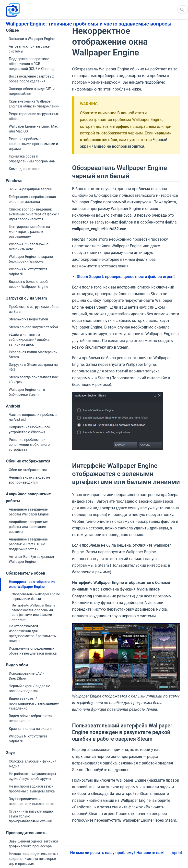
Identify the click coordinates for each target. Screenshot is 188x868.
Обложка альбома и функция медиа (33, 764)
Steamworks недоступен (28, 319)
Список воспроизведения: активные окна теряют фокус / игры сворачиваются (34, 214)
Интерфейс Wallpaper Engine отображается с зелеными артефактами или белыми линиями (33, 612)
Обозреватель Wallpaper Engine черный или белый (36, 596)
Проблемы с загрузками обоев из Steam (34, 309)
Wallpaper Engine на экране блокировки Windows (31, 259)
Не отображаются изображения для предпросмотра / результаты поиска (33, 633)
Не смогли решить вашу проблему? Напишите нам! (117, 853)
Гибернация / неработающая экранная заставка (32, 199)
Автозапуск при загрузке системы (29, 49)
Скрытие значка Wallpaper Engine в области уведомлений (34, 104)
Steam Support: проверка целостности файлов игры (126, 277)
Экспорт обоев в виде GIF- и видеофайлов (32, 91)
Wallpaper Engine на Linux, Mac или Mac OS (33, 129)
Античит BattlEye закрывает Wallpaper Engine (32, 559)
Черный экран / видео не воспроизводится (29, 480)
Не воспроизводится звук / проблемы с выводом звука (32, 789)
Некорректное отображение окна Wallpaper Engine (32, 584)
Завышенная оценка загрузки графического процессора (33, 844)
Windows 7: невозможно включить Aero (29, 247)
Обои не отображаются (28, 470)
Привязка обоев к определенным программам (32, 159)
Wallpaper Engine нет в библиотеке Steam (27, 392)
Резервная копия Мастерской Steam (33, 355)
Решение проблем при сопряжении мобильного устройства (29, 445)
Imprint (176, 853)
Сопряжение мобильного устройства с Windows (29, 430)
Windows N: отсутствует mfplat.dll (28, 272)
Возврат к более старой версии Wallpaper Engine (29, 284)
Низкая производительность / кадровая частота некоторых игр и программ (34, 859)
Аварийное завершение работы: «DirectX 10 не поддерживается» (28, 544)
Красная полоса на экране (30, 729)
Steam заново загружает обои (33, 327)
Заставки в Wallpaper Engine (32, 39)
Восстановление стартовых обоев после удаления (31, 79)
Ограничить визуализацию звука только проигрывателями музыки (31, 816)
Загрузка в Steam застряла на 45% (33, 367)
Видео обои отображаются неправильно (31, 718)
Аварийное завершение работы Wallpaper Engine (29, 512)
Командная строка (24, 169)
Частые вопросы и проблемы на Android (33, 417)
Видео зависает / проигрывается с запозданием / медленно (34, 703)
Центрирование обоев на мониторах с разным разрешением (29, 232)
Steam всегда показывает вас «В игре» (33, 380)
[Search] (183, 10)
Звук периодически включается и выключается (32, 801)
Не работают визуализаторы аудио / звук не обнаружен (32, 776)
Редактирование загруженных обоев (34, 116)
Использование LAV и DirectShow (27, 676)
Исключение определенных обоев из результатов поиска (33, 651)
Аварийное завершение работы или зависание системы (28, 527)
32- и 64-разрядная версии (31, 189)
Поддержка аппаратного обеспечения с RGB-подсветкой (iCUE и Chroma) (32, 64)
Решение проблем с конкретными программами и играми (33, 144)
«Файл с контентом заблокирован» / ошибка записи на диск (29, 340)
